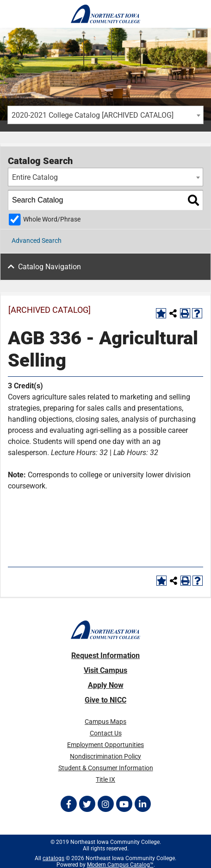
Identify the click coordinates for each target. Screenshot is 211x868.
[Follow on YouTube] (124, 804)
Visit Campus (105, 670)
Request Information (105, 656)
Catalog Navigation (50, 267)
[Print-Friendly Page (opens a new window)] (185, 313)
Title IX (105, 779)
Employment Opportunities (105, 745)
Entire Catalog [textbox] (35, 177)
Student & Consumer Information (106, 768)
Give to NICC (105, 700)
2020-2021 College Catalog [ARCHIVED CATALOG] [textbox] (93, 115)
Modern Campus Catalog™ (120, 865)
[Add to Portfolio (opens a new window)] (161, 313)
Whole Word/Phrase (52, 219)
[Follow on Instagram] (105, 804)
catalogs (53, 858)
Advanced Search (37, 241)
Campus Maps (105, 722)
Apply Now (106, 685)
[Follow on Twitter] (87, 804)
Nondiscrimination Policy (105, 756)
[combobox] (105, 115)
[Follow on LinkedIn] (143, 804)
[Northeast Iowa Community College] (106, 14)
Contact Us (106, 733)
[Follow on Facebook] (68, 804)
